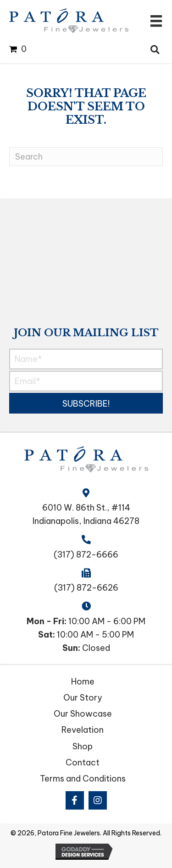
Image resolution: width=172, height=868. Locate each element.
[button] (86, 403)
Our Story (83, 698)
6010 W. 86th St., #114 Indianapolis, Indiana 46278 (86, 514)
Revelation (83, 730)
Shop (83, 746)
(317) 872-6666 (86, 555)
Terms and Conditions (83, 779)
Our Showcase (83, 714)
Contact (83, 762)
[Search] (86, 157)
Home (83, 681)
